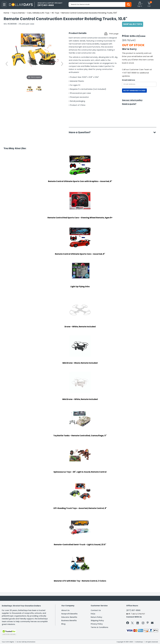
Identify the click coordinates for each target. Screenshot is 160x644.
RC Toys (55, 13)
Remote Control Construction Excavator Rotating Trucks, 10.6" (89, 13)
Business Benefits (69, 621)
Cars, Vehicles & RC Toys (38, 13)
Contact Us (96, 610)
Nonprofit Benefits (69, 614)
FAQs (93, 614)
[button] (140, 4)
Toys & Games (18, 13)
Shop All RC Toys (133, 24)
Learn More (138, 639)
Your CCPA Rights (8, 642)
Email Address (129, 80)
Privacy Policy (97, 624)
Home (6, 13)
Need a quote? (129, 104)
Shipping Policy (97, 621)
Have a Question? (81, 132)
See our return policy (132, 100)
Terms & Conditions (99, 627)
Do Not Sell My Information (26, 642)
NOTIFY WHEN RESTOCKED (134, 91)
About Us (65, 610)
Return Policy (96, 617)
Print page (114, 34)
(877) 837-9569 (133, 610)
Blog (63, 624)
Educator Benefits (69, 617)
